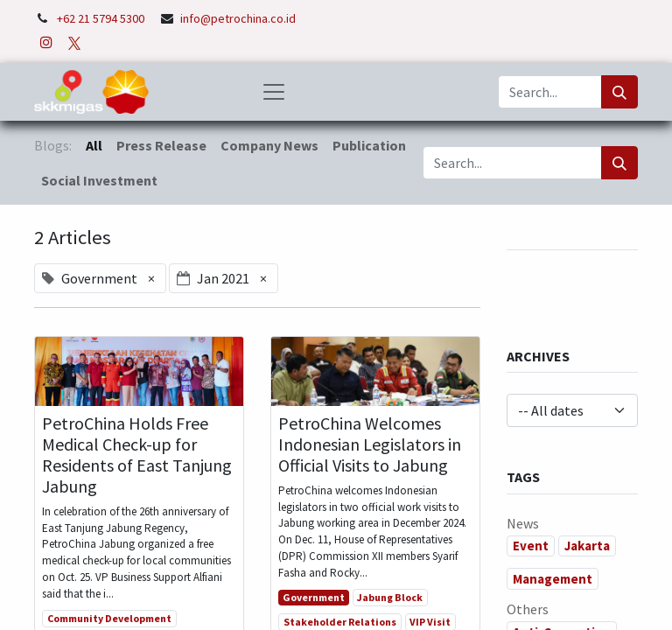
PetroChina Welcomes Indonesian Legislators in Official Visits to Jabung (370, 444)
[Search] (619, 92)
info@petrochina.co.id (238, 18)
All (94, 145)
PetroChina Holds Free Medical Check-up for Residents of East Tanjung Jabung (137, 455)
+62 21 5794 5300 (102, 18)
